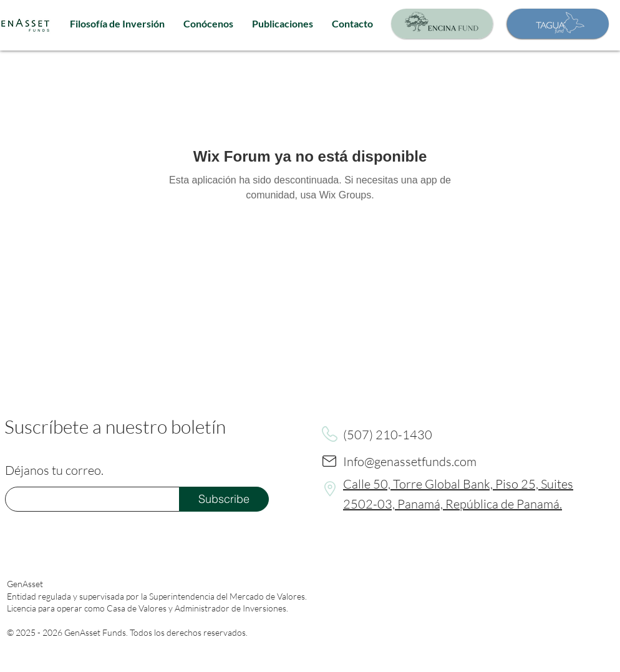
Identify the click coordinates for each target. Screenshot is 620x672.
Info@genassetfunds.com (410, 461)
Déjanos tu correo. (54, 470)
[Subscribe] (224, 499)
